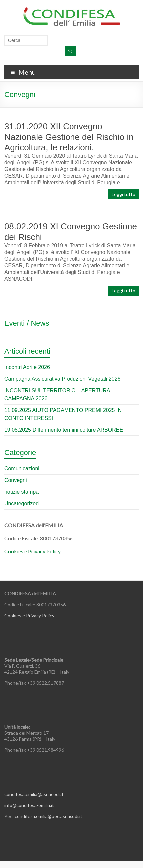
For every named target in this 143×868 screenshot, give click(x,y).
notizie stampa (21, 492)
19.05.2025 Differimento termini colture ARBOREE (64, 430)
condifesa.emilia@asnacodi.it (34, 794)
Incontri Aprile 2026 (27, 367)
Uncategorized (21, 504)
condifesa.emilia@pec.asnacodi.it (49, 816)
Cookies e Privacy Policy (32, 551)
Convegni (16, 480)
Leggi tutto (124, 194)
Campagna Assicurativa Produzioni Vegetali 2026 (63, 379)
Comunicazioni (22, 469)
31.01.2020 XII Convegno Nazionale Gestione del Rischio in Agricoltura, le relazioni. (69, 137)
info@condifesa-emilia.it (29, 805)
